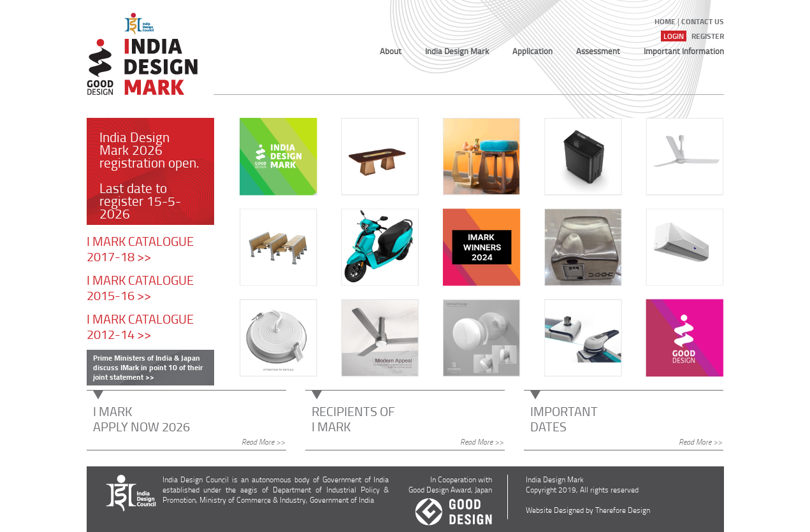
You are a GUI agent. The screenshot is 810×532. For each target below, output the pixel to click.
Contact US (703, 21)
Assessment (598, 51)
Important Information (684, 51)
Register (708, 36)
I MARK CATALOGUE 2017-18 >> (140, 248)
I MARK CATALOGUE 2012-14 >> (140, 326)
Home (665, 21)
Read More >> (263, 442)
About (391, 51)
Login (674, 36)
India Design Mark (457, 51)
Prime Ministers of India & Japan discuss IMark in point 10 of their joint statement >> (148, 367)
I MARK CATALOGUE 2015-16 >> (140, 287)
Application (532, 51)
